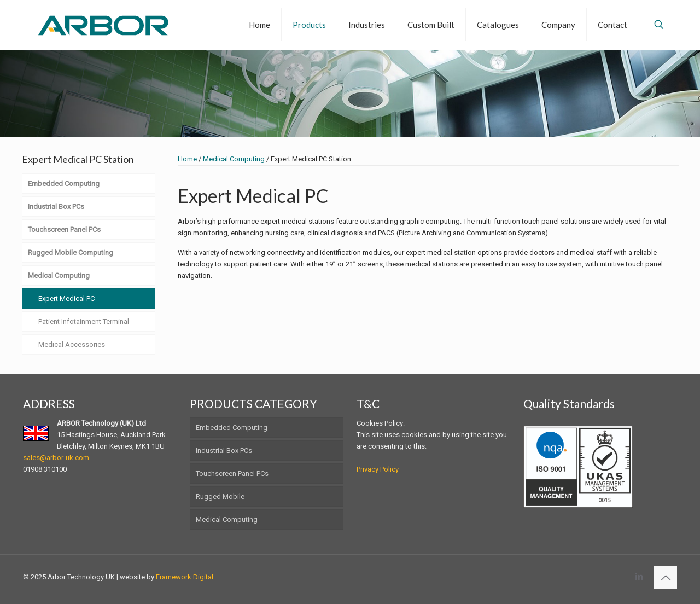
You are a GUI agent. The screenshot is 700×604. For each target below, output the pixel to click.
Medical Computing (234, 159)
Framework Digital (185, 577)
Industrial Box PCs (224, 451)
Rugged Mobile (220, 496)
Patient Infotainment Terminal (84, 321)
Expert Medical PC (66, 298)
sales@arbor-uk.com (56, 458)
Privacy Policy (378, 469)
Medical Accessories (72, 344)
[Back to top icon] (666, 578)
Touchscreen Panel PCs (232, 474)
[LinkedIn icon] (639, 577)
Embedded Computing (232, 428)
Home (187, 159)
